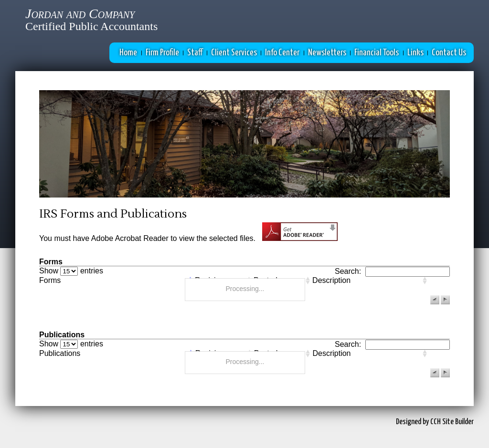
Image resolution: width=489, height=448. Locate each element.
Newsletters (327, 53)
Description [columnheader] (331, 281)
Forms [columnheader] (50, 281)
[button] (435, 300)
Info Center (282, 53)
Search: (392, 271)
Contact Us (449, 53)
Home (128, 53)
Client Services (234, 53)
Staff (195, 53)
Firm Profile (162, 53)
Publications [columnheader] (60, 354)
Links (415, 53)
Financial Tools (377, 53)
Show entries (71, 271)
